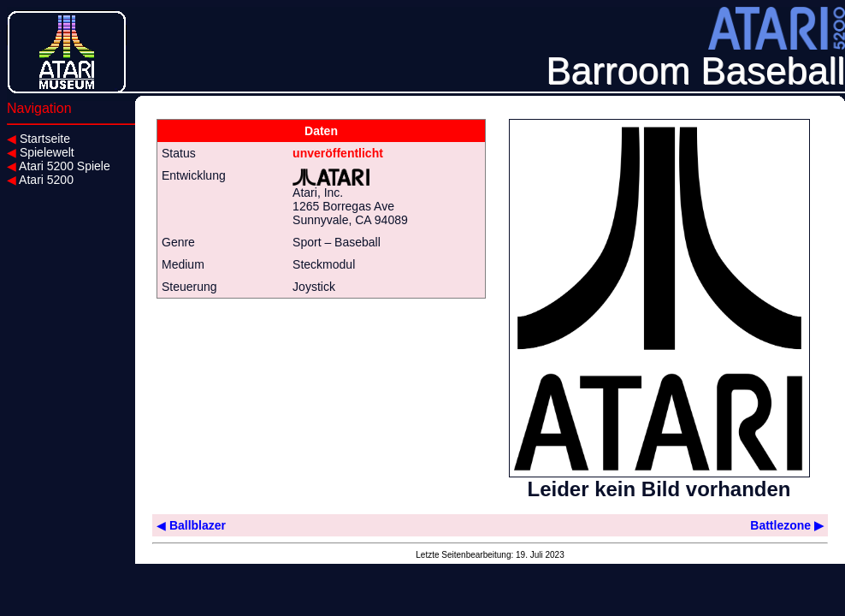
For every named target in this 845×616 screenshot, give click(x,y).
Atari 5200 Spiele (59, 166)
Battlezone (787, 525)
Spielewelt (41, 152)
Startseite (38, 139)
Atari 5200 (40, 180)
